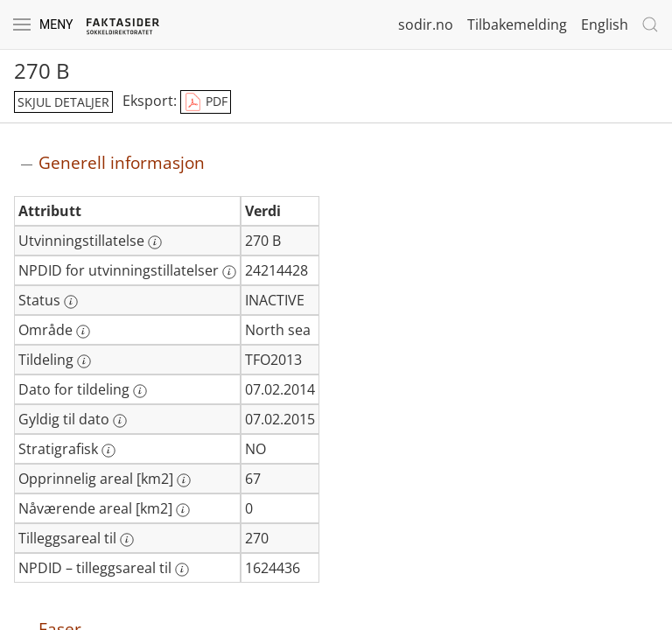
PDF (206, 102)
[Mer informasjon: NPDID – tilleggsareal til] (182, 570)
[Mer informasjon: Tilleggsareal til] (127, 540)
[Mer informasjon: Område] (83, 332)
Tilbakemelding (517, 24)
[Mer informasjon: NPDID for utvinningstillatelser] (229, 272)
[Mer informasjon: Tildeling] (84, 361)
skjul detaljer (63, 102)
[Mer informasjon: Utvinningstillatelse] (155, 242)
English (605, 24)
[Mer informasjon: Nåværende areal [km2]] (183, 510)
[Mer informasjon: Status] (71, 302)
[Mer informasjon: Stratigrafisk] (108, 451)
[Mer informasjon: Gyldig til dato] (120, 421)
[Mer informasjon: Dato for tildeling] (140, 391)
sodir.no (426, 24)
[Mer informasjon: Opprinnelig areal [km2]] (184, 480)
